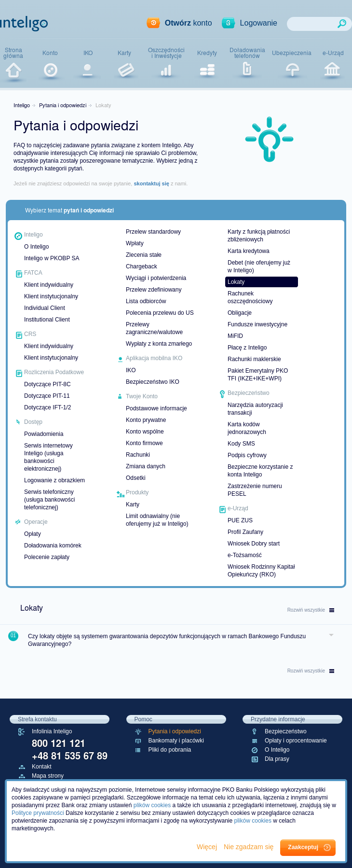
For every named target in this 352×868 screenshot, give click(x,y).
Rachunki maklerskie (254, 359)
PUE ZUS (240, 520)
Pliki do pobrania (170, 750)
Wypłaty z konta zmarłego (159, 344)
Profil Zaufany (245, 532)
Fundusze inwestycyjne (257, 324)
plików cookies (152, 805)
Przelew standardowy (153, 232)
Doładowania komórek (53, 546)
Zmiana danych (146, 466)
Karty (124, 53)
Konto (50, 53)
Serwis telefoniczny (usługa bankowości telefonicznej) (49, 500)
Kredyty (207, 53)
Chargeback (142, 266)
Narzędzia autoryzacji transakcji (255, 409)
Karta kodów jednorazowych (247, 428)
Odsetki (136, 478)
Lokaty (236, 282)
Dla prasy (277, 759)
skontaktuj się (151, 183)
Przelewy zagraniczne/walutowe (154, 328)
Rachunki (138, 455)
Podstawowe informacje (156, 408)
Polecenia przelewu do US (160, 313)
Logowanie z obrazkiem (54, 480)
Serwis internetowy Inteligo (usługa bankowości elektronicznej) (48, 457)
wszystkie (311, 610)
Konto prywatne (146, 420)
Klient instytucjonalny (51, 296)
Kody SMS (241, 444)
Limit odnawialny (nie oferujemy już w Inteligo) (157, 520)
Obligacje (240, 313)
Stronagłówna (13, 53)
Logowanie (259, 23)
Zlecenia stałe (144, 255)
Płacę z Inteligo (247, 348)
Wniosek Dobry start (254, 544)
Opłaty (33, 534)
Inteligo (22, 105)
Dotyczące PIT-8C (47, 384)
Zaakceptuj (303, 847)
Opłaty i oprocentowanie (296, 741)
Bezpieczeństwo (286, 731)
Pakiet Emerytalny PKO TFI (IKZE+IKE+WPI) (258, 375)
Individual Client (45, 308)
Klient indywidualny (49, 285)
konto (189, 23)
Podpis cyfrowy (247, 455)
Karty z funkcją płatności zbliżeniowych (259, 236)
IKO (88, 53)
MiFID (235, 336)
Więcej (208, 847)
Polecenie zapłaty (47, 557)
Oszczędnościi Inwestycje (166, 53)
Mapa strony (48, 776)
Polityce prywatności (38, 813)
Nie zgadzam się (250, 847)
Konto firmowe (144, 443)
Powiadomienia (44, 434)
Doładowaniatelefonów (247, 53)
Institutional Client (47, 320)
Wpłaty (135, 243)
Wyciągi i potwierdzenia (156, 278)
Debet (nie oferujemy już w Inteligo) (259, 266)
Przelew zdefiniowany (154, 290)
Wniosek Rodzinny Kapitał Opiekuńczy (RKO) (261, 571)
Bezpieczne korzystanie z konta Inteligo (260, 471)
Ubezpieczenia (292, 53)
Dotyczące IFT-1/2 (47, 407)
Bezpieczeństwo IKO (153, 382)
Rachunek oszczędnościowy (250, 297)
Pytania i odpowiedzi (63, 105)
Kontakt (42, 767)
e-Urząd (333, 53)
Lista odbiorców (146, 301)
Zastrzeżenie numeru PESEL (255, 490)
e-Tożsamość (245, 555)
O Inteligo (36, 247)
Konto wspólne (145, 432)
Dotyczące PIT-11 (47, 396)
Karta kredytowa (249, 251)
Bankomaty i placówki (176, 741)
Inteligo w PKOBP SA (52, 258)
